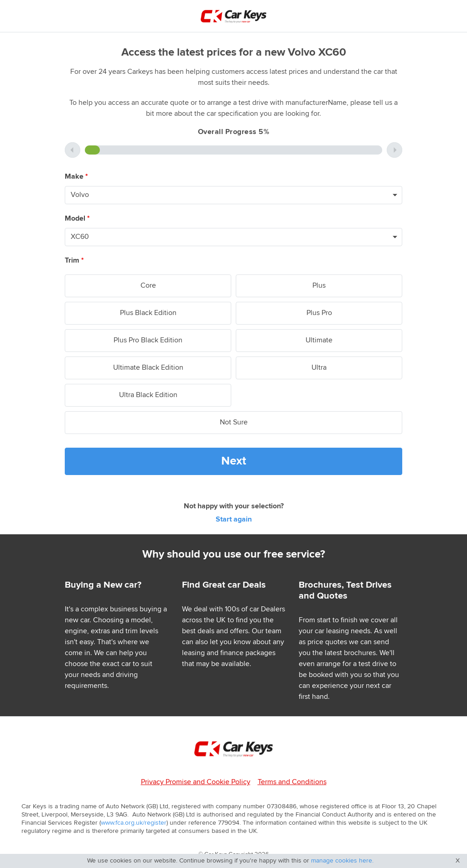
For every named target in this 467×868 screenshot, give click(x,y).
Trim (74, 261)
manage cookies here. (342, 861)
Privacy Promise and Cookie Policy (196, 782)
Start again (234, 519)
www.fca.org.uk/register (134, 823)
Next (234, 461)
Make (76, 177)
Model (77, 219)
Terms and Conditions (292, 782)
